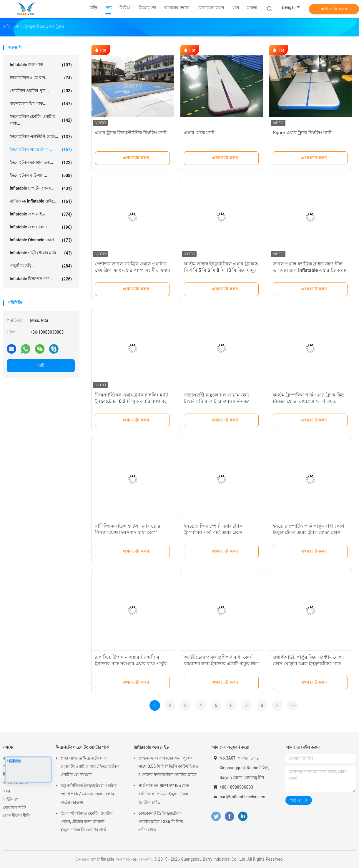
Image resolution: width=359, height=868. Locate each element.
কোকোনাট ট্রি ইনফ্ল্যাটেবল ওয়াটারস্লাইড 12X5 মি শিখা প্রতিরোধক (161, 822)
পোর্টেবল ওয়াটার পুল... (41, 91)
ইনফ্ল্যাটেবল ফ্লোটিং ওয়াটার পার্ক (83, 747)
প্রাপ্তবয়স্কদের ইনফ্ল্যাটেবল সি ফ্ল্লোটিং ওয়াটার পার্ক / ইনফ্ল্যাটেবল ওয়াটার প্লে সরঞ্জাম (90, 766)
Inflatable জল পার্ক (41, 65)
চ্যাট (41, 365)
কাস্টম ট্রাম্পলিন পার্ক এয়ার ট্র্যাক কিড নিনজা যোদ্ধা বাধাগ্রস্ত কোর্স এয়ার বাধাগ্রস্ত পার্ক (309, 401)
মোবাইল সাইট (14, 807)
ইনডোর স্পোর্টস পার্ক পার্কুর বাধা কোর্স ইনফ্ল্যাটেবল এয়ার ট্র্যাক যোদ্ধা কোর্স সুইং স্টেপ (309, 532)
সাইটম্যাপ (11, 799)
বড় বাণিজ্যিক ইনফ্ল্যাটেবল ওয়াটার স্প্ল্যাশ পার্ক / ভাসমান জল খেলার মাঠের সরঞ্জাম (89, 794)
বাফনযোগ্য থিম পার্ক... (41, 104)
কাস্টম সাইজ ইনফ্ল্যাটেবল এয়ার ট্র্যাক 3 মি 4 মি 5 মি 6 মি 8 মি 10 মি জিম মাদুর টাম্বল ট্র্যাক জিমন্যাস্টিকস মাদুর (221, 270)
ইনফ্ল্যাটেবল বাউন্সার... (41, 175)
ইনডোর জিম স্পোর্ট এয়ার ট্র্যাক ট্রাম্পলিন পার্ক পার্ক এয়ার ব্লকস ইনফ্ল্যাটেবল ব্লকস (213, 532)
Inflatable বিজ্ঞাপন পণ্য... (41, 279)
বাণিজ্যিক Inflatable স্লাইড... (41, 201)
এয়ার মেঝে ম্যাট (199, 133)
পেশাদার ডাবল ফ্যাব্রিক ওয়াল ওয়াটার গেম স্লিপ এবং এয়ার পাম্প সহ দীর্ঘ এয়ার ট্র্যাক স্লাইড (133, 270)
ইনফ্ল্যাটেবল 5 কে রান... (41, 78)
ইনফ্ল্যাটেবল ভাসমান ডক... (41, 163)
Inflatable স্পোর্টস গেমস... (41, 188)
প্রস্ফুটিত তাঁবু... (41, 266)
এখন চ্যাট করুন (334, 9)
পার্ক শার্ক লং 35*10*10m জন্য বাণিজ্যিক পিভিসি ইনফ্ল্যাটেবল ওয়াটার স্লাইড (164, 794)
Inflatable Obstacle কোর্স (41, 240)
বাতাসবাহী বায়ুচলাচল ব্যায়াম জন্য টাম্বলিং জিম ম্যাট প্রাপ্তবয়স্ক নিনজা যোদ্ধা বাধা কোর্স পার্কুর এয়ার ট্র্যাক (217, 401)
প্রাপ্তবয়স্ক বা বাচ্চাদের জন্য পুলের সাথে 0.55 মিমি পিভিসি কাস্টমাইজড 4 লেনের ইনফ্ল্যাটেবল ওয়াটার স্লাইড (168, 766)
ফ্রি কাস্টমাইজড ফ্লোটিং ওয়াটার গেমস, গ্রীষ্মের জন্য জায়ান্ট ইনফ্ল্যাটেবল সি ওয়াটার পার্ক (87, 822)
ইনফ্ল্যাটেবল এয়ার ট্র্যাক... (41, 150)
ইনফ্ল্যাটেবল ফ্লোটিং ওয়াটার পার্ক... (41, 120)
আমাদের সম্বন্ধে (16, 783)
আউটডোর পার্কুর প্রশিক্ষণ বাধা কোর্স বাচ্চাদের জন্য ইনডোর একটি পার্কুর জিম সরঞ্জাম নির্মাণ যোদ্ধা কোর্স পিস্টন (221, 664)
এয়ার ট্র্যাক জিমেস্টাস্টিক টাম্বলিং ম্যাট (131, 133)
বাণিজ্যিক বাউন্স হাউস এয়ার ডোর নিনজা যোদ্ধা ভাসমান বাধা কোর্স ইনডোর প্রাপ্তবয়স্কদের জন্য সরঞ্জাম (128, 532)
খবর (7, 791)
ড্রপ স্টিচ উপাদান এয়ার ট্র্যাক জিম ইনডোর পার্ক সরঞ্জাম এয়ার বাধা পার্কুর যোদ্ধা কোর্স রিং (131, 664)
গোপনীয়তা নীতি (17, 816)
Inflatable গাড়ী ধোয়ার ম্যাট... (41, 253)
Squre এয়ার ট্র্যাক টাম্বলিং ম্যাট (302, 133)
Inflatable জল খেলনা (41, 227)
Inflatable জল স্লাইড (41, 214)
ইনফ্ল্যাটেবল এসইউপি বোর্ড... (41, 137)
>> (293, 705)
